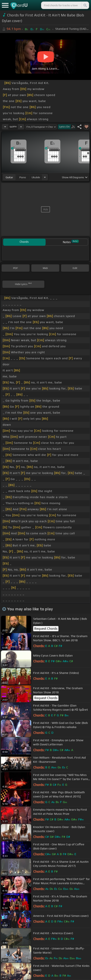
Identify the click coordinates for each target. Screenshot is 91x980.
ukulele (36, 177)
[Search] (85, 5)
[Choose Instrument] (45, 177)
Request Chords (46, 629)
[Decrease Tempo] (5, 127)
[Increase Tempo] (21, 127)
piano (23, 177)
